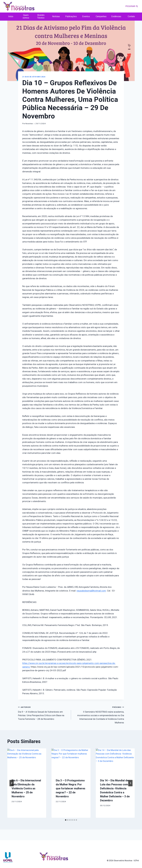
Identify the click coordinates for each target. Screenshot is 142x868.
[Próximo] (130, 783)
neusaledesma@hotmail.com (91, 591)
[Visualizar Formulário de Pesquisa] (132, 6)
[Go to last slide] (12, 783)
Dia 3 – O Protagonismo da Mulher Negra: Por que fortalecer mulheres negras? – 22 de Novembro (71, 788)
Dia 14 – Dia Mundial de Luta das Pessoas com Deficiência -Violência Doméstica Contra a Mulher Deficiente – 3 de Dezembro (115, 790)
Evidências (116, 17)
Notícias (56, 17)
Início (11, 17)
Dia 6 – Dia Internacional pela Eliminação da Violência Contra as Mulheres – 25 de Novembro (26, 788)
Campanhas (101, 17)
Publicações (71, 17)
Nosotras (29, 124)
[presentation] (27, 761)
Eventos (86, 17)
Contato (131, 17)
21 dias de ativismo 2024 (34, 77)
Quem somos (26, 17)
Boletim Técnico (41, 17)
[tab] (66, 820)
